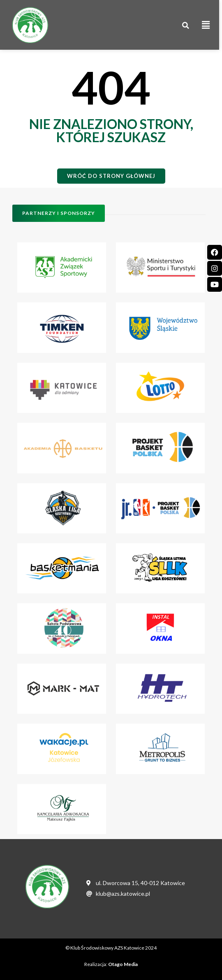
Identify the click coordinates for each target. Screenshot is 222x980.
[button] (189, 26)
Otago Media (123, 964)
